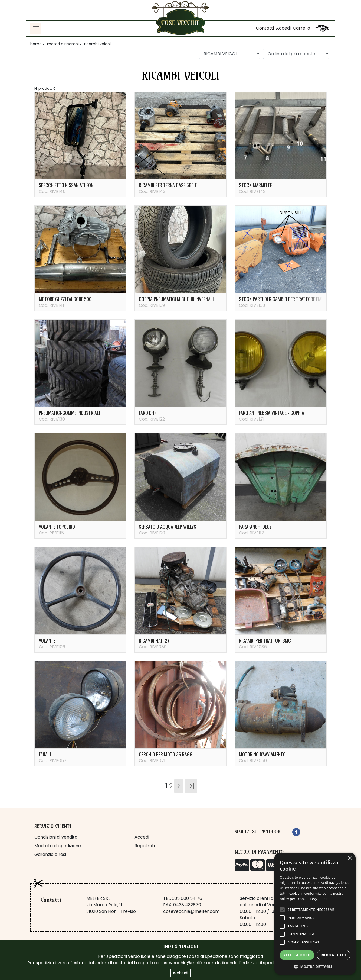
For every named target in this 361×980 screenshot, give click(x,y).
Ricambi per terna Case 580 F (168, 185)
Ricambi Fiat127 (154, 640)
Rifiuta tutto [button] (334, 955)
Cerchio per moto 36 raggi (166, 754)
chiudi (180, 973)
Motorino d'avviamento (262, 754)
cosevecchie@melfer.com (191, 911)
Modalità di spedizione (58, 846)
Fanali (45, 754)
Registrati (145, 846)
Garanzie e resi (50, 854)
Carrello (301, 28)
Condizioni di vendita (56, 837)
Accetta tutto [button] (297, 955)
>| (191, 786)
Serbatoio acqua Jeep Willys (168, 527)
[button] (315, 966)
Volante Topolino (57, 527)
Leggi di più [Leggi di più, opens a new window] (319, 899)
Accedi (283, 28)
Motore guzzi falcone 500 (65, 299)
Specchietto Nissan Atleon (66, 185)
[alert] (315, 914)
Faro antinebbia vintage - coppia (272, 413)
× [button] (349, 858)
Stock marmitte (255, 185)
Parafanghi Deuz (255, 527)
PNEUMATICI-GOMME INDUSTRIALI (69, 413)
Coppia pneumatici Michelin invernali (176, 299)
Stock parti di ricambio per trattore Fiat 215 (285, 299)
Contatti (265, 28)
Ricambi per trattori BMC (265, 640)
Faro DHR (148, 413)
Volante (47, 640)
